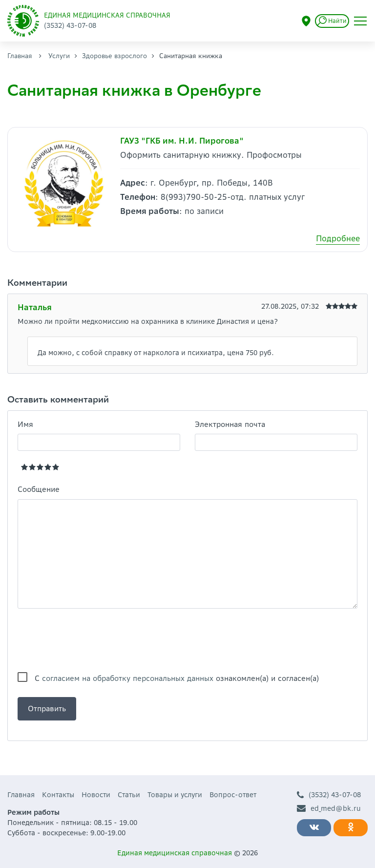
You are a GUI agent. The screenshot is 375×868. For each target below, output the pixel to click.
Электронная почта (230, 424)
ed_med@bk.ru (329, 809)
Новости (96, 795)
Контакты (58, 795)
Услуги (59, 56)
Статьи (129, 795)
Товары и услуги (175, 795)
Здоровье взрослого (115, 56)
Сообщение (39, 489)
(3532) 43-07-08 (329, 795)
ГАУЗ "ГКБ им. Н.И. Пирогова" (182, 141)
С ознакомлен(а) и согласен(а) (177, 678)
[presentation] (92, 640)
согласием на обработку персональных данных (128, 678)
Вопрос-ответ (233, 795)
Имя (25, 424)
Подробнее (338, 238)
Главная (20, 56)
